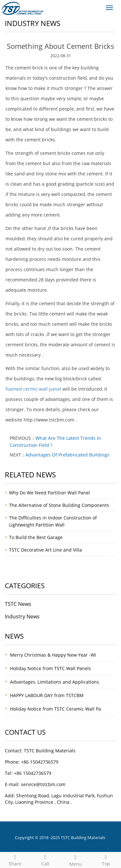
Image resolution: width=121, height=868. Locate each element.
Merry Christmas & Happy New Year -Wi (53, 655)
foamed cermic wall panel (33, 389)
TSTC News (18, 604)
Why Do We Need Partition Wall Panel (50, 493)
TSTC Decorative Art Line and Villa (45, 550)
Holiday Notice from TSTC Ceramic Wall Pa (55, 709)
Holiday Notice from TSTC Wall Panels (50, 668)
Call (45, 859)
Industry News (22, 616)
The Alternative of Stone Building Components (59, 505)
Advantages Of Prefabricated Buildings (67, 455)
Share (15, 859)
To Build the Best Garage (36, 537)
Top (106, 859)
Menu (76, 860)
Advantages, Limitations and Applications (55, 682)
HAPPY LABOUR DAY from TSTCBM (47, 695)
